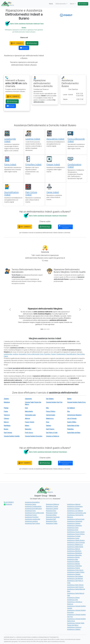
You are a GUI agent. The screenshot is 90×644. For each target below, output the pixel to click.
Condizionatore (61, 354)
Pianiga (6, 408)
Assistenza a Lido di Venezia (76, 542)
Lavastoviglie (8, 354)
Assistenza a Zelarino (74, 629)
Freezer (53, 354)
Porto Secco (29, 433)
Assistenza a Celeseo (74, 523)
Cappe (6, 356)
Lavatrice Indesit (33, 139)
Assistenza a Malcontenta (75, 547)
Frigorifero (47, 354)
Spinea (69, 399)
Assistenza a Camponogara (76, 519)
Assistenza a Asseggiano (75, 506)
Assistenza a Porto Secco (75, 570)
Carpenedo (28, 399)
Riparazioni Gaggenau (53, 517)
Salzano (49, 426)
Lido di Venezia (72, 419)
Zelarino (6, 399)
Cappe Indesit (53, 192)
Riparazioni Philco (52, 521)
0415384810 (9, 502)
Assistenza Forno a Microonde (34, 513)
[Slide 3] (48, 329)
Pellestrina (70, 429)
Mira (47, 408)
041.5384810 (17, 43)
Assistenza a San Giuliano (75, 576)
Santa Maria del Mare (74, 433)
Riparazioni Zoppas (52, 506)
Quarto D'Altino (72, 422)
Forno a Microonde (33, 354)
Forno (41, 354)
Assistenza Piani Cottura (32, 523)
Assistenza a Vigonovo (74, 627)
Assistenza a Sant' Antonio (75, 585)
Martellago (7, 426)
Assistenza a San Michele (75, 579)
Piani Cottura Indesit (31, 194)
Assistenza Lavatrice (31, 521)
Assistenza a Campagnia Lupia (77, 513)
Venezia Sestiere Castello (12, 436)
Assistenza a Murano (74, 564)
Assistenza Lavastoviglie (33, 519)
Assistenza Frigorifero (32, 517)
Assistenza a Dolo (73, 530)
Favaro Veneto (30, 422)
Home (51, 4)
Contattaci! (83, 4)
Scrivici (24, 48)
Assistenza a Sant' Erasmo (75, 587)
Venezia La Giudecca (53, 436)
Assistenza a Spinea (73, 598)
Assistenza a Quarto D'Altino (76, 572)
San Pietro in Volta (52, 433)
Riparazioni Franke (52, 523)
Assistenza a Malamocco (75, 545)
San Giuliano (50, 399)
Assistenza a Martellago (75, 553)
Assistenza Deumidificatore (33, 509)
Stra (68, 411)
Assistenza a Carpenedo (75, 521)
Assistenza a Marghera (74, 551)
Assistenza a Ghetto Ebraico (76, 540)
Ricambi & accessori (65, 227)
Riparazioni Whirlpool (52, 504)
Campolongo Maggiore (74, 415)
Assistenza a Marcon (74, 549)
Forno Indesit (10, 165)
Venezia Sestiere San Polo (54, 402)
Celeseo (6, 419)
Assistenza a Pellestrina (74, 566)
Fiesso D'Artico (51, 411)
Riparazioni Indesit (52, 513)
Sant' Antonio (8, 433)
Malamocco (50, 419)
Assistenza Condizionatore (33, 506)
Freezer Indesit (53, 165)
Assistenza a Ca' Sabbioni (75, 511)
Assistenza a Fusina (73, 538)
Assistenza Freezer (31, 515)
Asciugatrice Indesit (55, 139)
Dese (48, 422)
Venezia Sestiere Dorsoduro (34, 436)
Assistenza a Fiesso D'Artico (76, 534)
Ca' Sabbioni (71, 408)
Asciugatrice (23, 354)
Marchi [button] (72, 4)
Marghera (7, 402)
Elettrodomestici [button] (61, 4)
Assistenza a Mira (73, 559)
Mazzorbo (28, 429)
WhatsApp (32, 43)
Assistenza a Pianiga (73, 568)
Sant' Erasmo (50, 429)
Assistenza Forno (30, 511)
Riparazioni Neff (51, 519)
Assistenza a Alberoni (74, 504)
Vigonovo (7, 415)
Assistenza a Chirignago (74, 526)
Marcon (6, 422)
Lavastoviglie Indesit (10, 140)
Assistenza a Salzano (74, 574)
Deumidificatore (71, 354)
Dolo (26, 408)
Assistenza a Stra (73, 600)
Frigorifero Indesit (33, 165)
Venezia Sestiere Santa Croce (76, 402)
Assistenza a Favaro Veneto (76, 532)
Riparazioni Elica (51, 511)
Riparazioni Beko (51, 515)
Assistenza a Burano (73, 509)
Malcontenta (29, 411)
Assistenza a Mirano (73, 562)
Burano (6, 429)
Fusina (6, 411)
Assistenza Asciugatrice (32, 502)
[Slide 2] (45, 329)
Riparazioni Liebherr (52, 509)
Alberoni (27, 419)
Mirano (27, 426)
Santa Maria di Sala (73, 426)
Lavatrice (15, 354)
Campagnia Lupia (30, 415)
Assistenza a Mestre (73, 557)
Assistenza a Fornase (74, 536)
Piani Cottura (81, 354)
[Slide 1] (42, 329)
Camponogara (51, 415)
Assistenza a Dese (73, 528)
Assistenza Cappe (30, 504)
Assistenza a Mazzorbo (74, 555)
